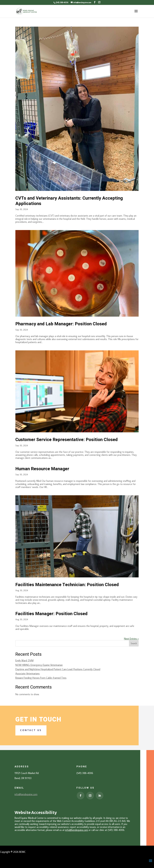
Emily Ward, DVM (24, 660)
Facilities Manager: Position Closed (51, 614)
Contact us (31, 730)
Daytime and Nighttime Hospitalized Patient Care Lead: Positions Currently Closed (58, 669)
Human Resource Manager (42, 469)
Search (134, 643)
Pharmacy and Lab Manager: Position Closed (61, 324)
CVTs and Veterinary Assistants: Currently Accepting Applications (69, 201)
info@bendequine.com (26, 794)
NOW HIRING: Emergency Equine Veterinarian (39, 665)
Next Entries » (131, 639)
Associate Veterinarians (28, 673)
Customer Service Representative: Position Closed (67, 440)
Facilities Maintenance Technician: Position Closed (67, 585)
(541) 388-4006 (62, 2)
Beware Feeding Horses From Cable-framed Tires (41, 678)
